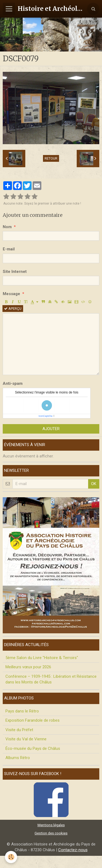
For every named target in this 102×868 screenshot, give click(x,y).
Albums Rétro (18, 758)
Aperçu (13, 309)
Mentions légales (51, 825)
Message (11, 294)
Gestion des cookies (51, 833)
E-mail (9, 249)
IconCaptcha (46, 416)
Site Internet (15, 272)
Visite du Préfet (19, 730)
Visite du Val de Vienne (26, 739)
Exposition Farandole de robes (33, 720)
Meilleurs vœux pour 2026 (28, 667)
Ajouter (51, 429)
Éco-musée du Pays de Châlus (33, 748)
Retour (51, 158)
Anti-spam (13, 383)
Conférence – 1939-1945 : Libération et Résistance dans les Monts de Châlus (51, 679)
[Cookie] (11, 857)
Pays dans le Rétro (22, 711)
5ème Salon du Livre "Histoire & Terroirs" (42, 658)
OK (94, 484)
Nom (7, 227)
